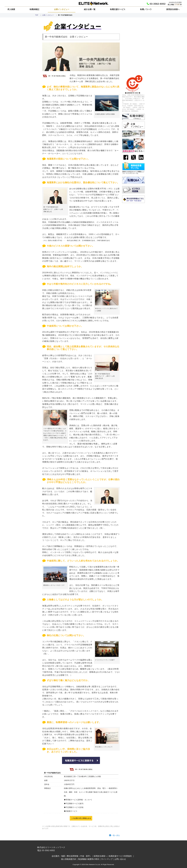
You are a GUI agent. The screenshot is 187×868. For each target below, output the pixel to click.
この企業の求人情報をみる (81, 818)
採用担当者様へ (173, 9)
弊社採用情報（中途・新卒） (79, 856)
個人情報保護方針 (69, 859)
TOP (37, 15)
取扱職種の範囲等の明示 (89, 859)
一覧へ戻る (116, 835)
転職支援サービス (118, 9)
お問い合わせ (120, 859)
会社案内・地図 (58, 856)
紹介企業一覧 (90, 9)
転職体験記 (34, 9)
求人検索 (11, 9)
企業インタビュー (62, 9)
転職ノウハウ (146, 9)
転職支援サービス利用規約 (120, 856)
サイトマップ (107, 859)
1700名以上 (137, 119)
